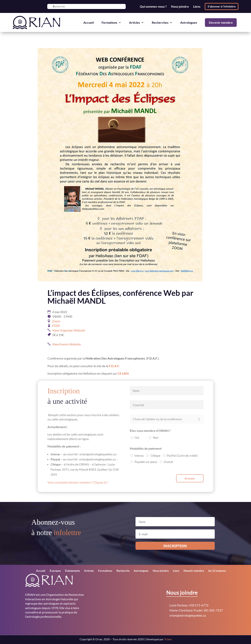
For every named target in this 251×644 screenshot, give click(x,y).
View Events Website (66, 344)
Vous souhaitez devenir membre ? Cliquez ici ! (78, 482)
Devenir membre (221, 22)
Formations (109, 22)
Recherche (123, 571)
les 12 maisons (217, 571)
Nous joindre (180, 6)
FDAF (56, 326)
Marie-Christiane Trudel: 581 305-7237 (196, 610)
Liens (197, 6)
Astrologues (189, 22)
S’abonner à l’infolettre (222, 6)
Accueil (89, 22)
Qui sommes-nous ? (153, 6)
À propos (55, 571)
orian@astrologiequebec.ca (188, 615)
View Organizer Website (69, 330)
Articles (135, 22)
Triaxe (168, 639)
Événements (72, 571)
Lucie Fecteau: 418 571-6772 (189, 605)
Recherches (160, 22)
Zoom (56, 321)
